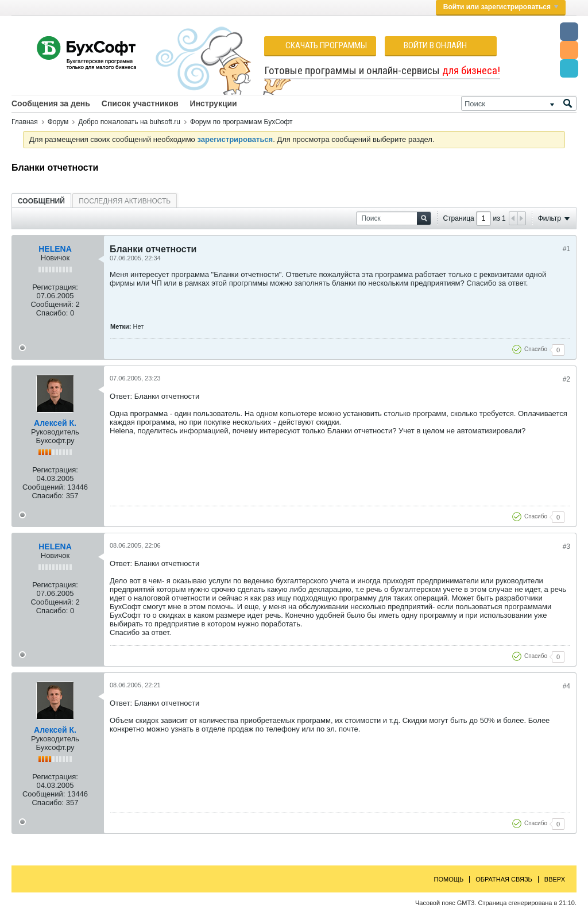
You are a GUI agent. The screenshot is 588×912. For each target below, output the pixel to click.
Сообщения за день (51, 103)
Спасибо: (52, 313)
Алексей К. (55, 423)
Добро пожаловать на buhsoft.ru (129, 122)
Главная (25, 122)
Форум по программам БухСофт (241, 122)
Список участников (140, 103)
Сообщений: (52, 304)
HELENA (55, 249)
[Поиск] (519, 103)
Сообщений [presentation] (41, 201)
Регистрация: (55, 287)
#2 (566, 379)
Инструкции (214, 103)
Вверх (555, 879)
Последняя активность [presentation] (125, 201)
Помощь (449, 879)
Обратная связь (504, 879)
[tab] (41, 201)
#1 (566, 249)
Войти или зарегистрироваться (501, 7)
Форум (58, 122)
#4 (566, 686)
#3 (566, 547)
